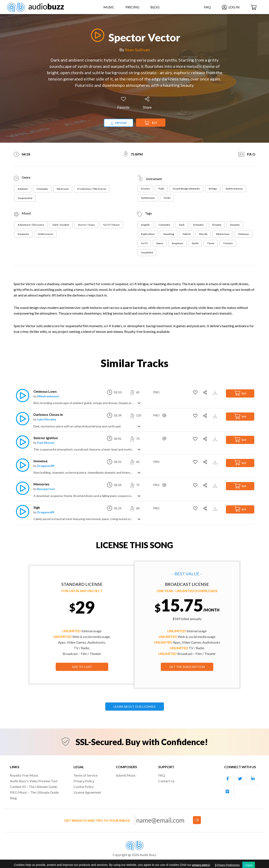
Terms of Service (86, 775)
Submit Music (126, 775)
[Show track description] (139, 403)
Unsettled (147, 252)
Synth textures (234, 189)
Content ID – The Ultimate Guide (34, 787)
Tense (211, 243)
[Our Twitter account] (240, 779)
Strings (213, 189)
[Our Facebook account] (228, 779)
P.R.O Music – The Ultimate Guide (34, 792)
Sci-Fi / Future (111, 225)
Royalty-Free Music (24, 775)
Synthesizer (148, 198)
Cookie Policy (84, 787)
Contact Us (166, 781)
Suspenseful (25, 198)
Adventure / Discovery (31, 225)
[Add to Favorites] (123, 103)
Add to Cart (82, 667)
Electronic (63, 189)
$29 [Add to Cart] (151, 123)
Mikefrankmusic (48, 396)
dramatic (198, 225)
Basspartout (46, 489)
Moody (203, 234)
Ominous (243, 234)
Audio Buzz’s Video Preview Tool (34, 781)
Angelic (145, 225)
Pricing (132, 7)
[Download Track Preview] (216, 392)
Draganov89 (46, 466)
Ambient (23, 189)
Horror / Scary (86, 225)
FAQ (207, 7)
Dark (182, 225)
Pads (161, 189)
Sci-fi (144, 243)
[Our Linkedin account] (253, 779)
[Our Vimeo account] (228, 792)
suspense (177, 243)
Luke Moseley (47, 419)
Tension (228, 243)
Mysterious (223, 234)
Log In (231, 7)
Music (109, 7)
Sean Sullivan (137, 50)
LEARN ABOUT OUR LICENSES (135, 707)
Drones (145, 189)
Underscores (45, 234)
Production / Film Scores (92, 189)
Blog (155, 7)
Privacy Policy (84, 781)
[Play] (96, 35)
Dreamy (217, 225)
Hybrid (187, 234)
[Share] (147, 103)
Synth (195, 243)
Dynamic (235, 225)
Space (160, 243)
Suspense (23, 234)
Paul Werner (46, 443)
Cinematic (42, 189)
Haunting (169, 234)
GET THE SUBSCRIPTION (187, 667)
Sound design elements (186, 189)
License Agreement (87, 792)
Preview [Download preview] (119, 123)
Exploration (148, 234)
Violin (167, 198)
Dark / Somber (61, 225)
